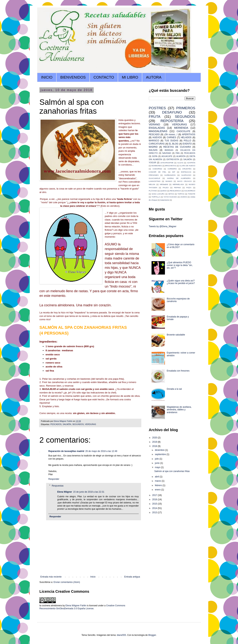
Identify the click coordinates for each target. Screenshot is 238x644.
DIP (174, 172)
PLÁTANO (153, 191)
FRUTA (155, 117)
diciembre (160, 450)
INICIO (47, 77)
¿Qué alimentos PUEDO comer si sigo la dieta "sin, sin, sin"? (180, 265)
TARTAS (181, 194)
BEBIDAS (169, 150)
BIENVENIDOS (73, 77)
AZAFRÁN (191, 163)
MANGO (169, 181)
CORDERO (172, 169)
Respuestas (58, 486)
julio (157, 459)
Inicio (93, 577)
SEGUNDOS (78, 424)
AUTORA (154, 77)
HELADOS (186, 137)
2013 (155, 512)
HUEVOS (157, 137)
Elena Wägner (65, 492)
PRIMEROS (186, 108)
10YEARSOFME (167, 163)
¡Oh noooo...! (171, 134)
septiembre (161, 454)
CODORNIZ (157, 169)
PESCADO (154, 134)
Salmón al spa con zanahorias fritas (172, 471)
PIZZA (189, 188)
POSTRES (157, 108)
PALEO (166, 188)
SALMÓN (67, 424)
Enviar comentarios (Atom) (67, 582)
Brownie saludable (176, 335)
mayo (158, 467)
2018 (155, 446)
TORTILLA (156, 197)
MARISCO (154, 141)
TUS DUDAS (171, 141)
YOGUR (152, 163)
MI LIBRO (130, 77)
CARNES (171, 137)
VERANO (154, 124)
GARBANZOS (170, 175)
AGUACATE (167, 156)
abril (157, 477)
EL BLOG (174, 144)
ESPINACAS (186, 172)
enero (158, 490)
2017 (155, 495)
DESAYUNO (172, 112)
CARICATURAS (157, 144)
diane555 (121, 635)
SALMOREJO (190, 191)
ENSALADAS (157, 128)
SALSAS (153, 150)
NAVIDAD (167, 153)
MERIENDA (181, 128)
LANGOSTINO (155, 181)
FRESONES (154, 175)
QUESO (164, 191)
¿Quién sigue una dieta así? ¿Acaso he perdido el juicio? (181, 282)
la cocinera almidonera (51, 606)
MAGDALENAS (158, 131)
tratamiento (165, 200)
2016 (155, 499)
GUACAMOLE (154, 178)
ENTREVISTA (173, 159)
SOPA (155, 156)
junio (158, 463)
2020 (155, 438)
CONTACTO (104, 77)
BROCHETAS (171, 166)
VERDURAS (90, 424)
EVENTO (187, 144)
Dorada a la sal (174, 389)
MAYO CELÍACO (184, 181)
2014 (155, 508)
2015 (155, 504)
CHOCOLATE (184, 131)
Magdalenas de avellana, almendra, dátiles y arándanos (179, 410)
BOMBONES (157, 166)
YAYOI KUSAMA (170, 197)
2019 (155, 442)
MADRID (153, 147)
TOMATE (192, 194)
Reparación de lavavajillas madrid (66, 451)
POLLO (187, 141)
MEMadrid (164, 184)
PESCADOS (56, 424)
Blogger (152, 635)
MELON (152, 184)
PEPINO (177, 188)
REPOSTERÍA (172, 121)
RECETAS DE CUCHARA (177, 147)
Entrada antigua (132, 577)
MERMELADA (178, 184)
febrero (159, 485)
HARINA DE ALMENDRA (179, 178)
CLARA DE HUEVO (187, 166)
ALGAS (180, 163)
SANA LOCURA (158, 194)
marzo (158, 481)
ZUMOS (184, 197)
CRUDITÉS (187, 169)
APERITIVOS (189, 134)
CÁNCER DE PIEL (157, 172)
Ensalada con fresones (178, 371)
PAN (177, 153)
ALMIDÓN (181, 156)
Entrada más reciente (51, 577)
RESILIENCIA (176, 191)
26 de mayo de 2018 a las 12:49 (101, 451)
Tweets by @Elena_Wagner (163, 226)
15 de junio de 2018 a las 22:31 (89, 492)
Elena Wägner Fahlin (76, 606)
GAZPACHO (186, 175)
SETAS (171, 194)
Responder (54, 479)
